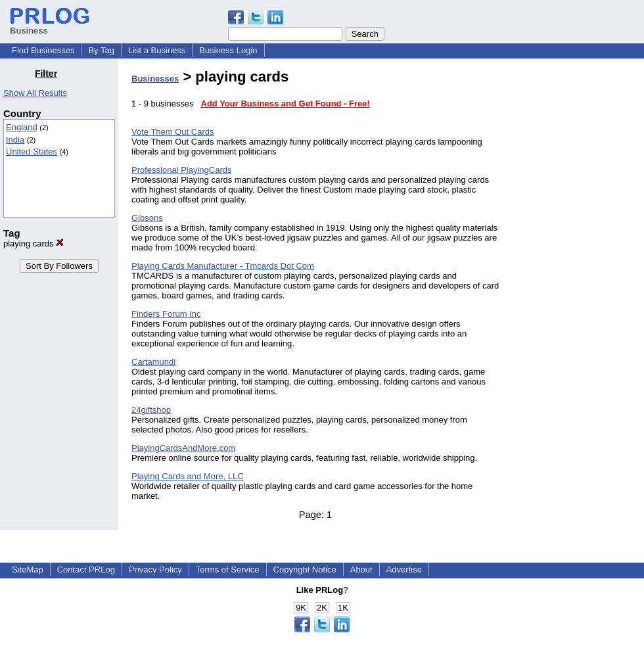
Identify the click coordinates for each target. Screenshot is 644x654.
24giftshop (151, 410)
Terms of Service (228, 570)
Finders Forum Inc (166, 314)
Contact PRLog (86, 570)
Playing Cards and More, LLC (188, 476)
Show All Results (35, 93)
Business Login (228, 50)
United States (32, 152)
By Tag (101, 50)
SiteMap (28, 570)
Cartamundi (153, 362)
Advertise (404, 570)
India (15, 140)
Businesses (155, 79)
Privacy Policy (155, 570)
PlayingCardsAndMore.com (183, 448)
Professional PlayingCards (181, 170)
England (22, 127)
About (361, 570)
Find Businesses (43, 50)
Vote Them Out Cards (173, 132)
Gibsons (147, 218)
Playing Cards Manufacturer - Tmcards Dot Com (223, 266)
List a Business (157, 50)
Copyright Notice (305, 570)
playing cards (34, 244)
